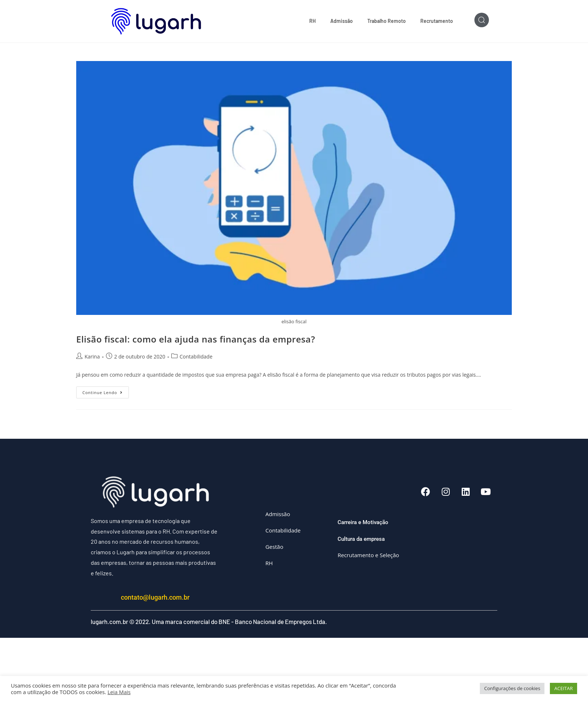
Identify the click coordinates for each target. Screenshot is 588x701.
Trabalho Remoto (387, 21)
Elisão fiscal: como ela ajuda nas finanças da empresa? (196, 339)
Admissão (342, 21)
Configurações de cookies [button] (512, 688)
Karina (92, 356)
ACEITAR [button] (563, 688)
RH (313, 21)
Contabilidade (196, 356)
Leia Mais (119, 692)
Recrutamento (437, 21)
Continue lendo (106, 391)
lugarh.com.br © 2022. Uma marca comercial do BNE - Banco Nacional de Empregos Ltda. (209, 621)
